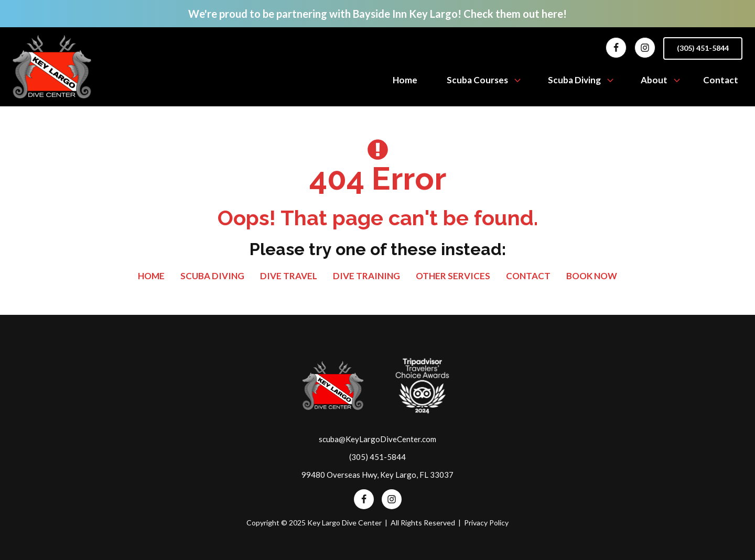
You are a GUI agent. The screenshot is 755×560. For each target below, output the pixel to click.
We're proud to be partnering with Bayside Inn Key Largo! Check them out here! (377, 14)
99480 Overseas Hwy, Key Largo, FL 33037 (377, 475)
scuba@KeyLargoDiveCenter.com (377, 439)
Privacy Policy (486, 523)
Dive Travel (289, 276)
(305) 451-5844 (703, 48)
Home (405, 80)
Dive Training (366, 276)
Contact (721, 80)
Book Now (592, 276)
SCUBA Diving (212, 276)
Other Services (453, 276)
